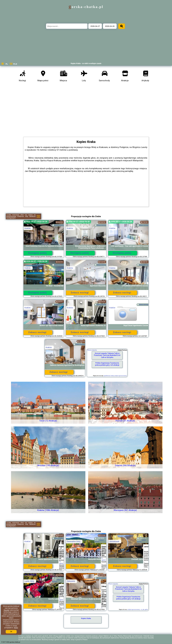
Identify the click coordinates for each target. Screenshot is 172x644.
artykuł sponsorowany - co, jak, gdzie (138, 609)
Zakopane (71, 581)
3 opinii (61, 599)
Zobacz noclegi (80, 293)
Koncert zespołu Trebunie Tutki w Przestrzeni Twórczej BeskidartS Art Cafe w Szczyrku (107, 355)
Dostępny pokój (37, 253)
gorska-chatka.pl (86, 7)
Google (6, 610)
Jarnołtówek (114, 541)
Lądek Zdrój (29, 581)
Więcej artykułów (92, 350)
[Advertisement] (86, 109)
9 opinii (104, 559)
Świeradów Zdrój (74, 541)
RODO (16, 628)
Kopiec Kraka (86, 618)
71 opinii (61, 563)
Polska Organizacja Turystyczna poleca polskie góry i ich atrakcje (107, 364)
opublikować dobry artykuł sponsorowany (115, 376)
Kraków (28, 228)
